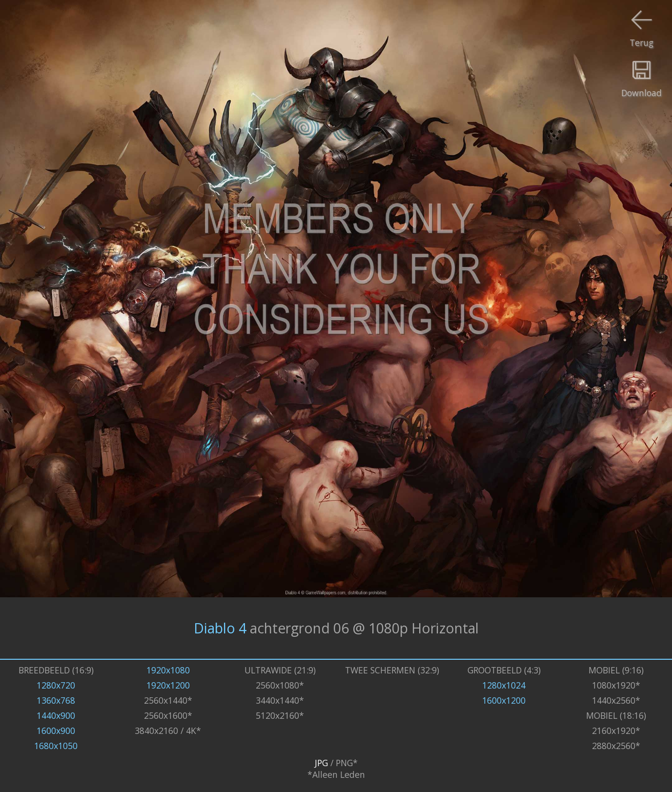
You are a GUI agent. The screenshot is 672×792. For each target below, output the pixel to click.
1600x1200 (504, 700)
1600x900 (56, 731)
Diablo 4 (220, 628)
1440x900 (56, 715)
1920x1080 (168, 670)
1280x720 (56, 685)
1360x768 (56, 700)
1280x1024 (504, 685)
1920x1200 (168, 685)
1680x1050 (56, 746)
